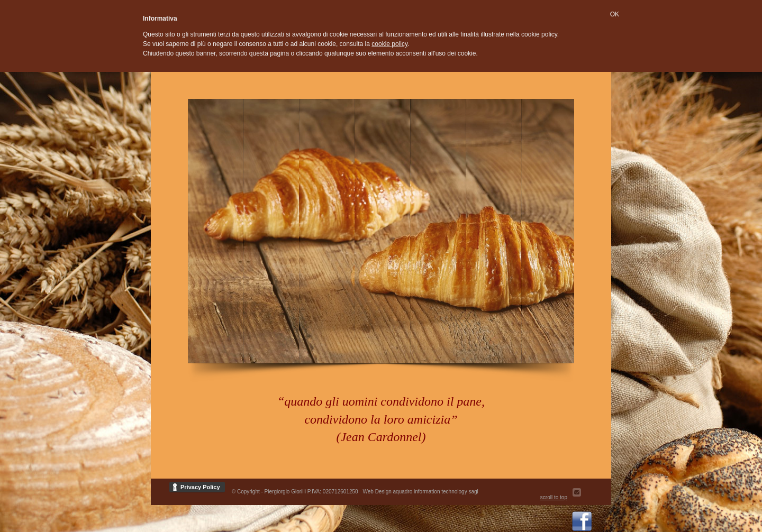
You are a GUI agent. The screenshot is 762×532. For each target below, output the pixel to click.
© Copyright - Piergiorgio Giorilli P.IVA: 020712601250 (295, 492)
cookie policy (389, 44)
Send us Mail (582, 498)
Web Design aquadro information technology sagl (420, 492)
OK (615, 14)
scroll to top (554, 497)
